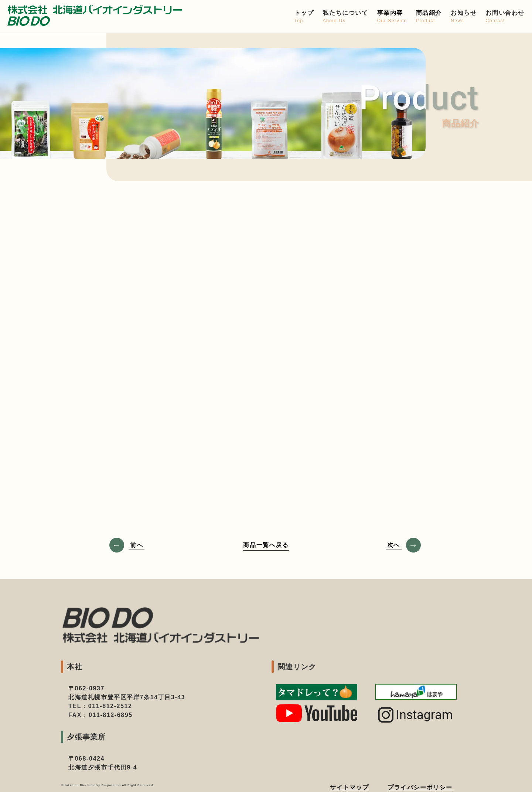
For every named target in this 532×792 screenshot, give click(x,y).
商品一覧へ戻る (266, 545)
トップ (304, 17)
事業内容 (392, 17)
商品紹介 (429, 17)
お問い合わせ (505, 17)
